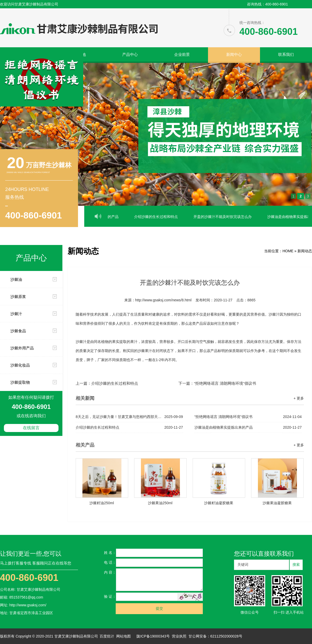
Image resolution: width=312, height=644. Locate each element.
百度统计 (107, 636)
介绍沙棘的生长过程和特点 (161, 217)
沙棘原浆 (18, 297)
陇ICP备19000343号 (153, 636)
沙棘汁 (16, 314)
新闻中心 (234, 54)
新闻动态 (305, 251)
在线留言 (31, 428)
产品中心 (130, 54)
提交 (159, 609)
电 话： (110, 562)
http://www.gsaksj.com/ (28, 605)
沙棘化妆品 (20, 365)
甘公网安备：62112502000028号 (215, 636)
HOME (288, 251)
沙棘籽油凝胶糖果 (219, 503)
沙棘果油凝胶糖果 (277, 503)
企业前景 (182, 54)
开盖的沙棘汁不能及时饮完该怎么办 (228, 217)
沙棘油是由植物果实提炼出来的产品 (248, 427)
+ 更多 (299, 398)
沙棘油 (16, 279)
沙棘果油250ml (160, 503)
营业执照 (179, 636)
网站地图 (123, 636)
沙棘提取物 (20, 382)
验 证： (110, 596)
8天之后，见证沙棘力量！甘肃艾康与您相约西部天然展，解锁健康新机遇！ (129, 417)
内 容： (110, 572)
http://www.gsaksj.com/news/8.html (163, 300)
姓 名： (110, 553)
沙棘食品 (18, 331)
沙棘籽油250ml (102, 503)
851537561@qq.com (26, 597)
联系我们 (286, 54)
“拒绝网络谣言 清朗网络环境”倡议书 (225, 383)
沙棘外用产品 (22, 348)
